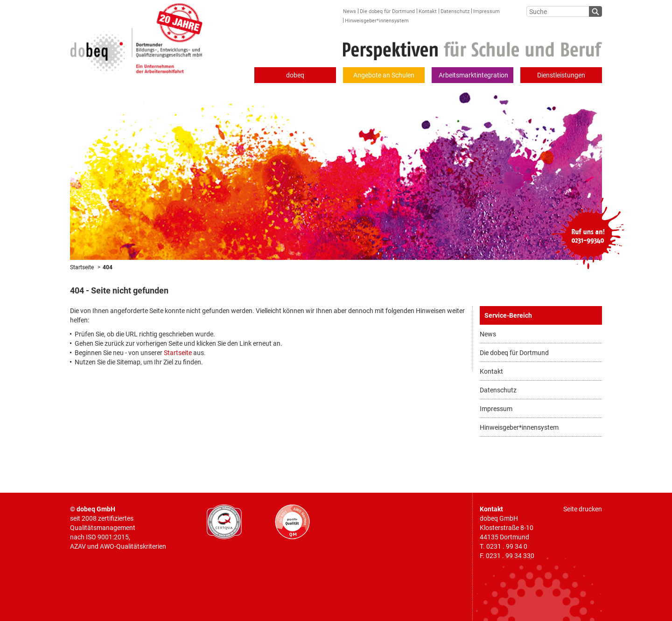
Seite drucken (583, 509)
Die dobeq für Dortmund (387, 11)
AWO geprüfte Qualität (292, 522)
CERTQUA (224, 522)
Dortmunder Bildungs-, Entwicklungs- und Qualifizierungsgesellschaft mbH (136, 37)
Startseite (82, 267)
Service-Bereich (508, 315)
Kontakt (428, 11)
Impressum (486, 11)
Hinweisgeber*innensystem (377, 21)
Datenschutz (455, 11)
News (350, 11)
